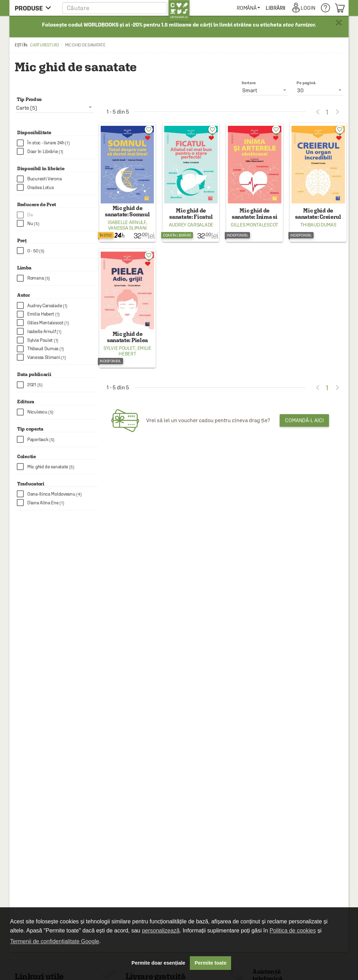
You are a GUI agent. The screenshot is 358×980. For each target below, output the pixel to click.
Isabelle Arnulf (127, 222)
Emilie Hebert (135, 351)
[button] (126, 8)
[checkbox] (57, 143)
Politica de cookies (293, 931)
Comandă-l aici (304, 420)
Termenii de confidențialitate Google (55, 941)
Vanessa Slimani (128, 228)
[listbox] (320, 90)
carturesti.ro (44, 45)
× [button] (339, 23)
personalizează (161, 931)
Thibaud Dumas (318, 225)
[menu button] (35, 8)
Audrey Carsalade (191, 225)
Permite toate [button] (211, 963)
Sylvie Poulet (119, 348)
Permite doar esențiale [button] (158, 963)
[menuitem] (273, 8)
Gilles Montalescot (255, 225)
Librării (300, 8)
